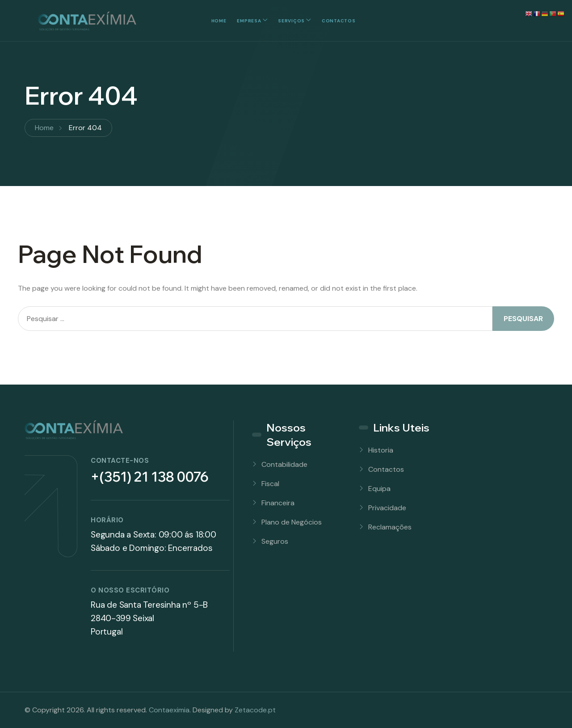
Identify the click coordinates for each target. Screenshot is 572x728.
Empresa (249, 21)
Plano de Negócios (292, 522)
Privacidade (387, 508)
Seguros (275, 541)
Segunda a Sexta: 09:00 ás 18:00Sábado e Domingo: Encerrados (154, 541)
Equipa (379, 489)
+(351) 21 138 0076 (150, 477)
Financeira (278, 503)
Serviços (291, 21)
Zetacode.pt (255, 710)
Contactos (339, 21)
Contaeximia (169, 710)
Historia (381, 450)
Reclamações (390, 527)
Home (219, 21)
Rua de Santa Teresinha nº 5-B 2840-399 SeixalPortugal (149, 618)
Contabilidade (284, 464)
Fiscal (270, 484)
